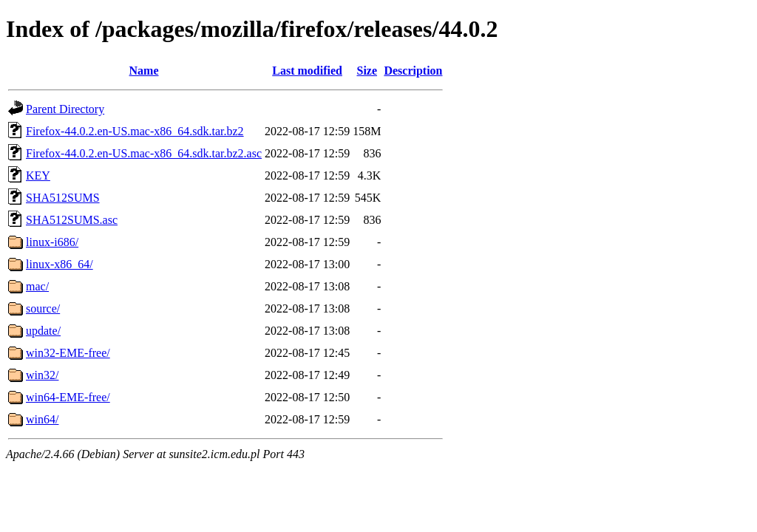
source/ (43, 308)
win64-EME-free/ (68, 397)
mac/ (37, 286)
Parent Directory (65, 109)
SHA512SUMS (63, 198)
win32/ (42, 375)
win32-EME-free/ (68, 353)
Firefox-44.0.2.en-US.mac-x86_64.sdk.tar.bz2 (135, 131)
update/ (43, 331)
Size (367, 71)
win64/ (42, 419)
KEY (38, 175)
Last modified (307, 71)
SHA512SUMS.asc (72, 220)
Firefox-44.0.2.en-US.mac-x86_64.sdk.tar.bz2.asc (144, 153)
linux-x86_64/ (60, 264)
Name (144, 71)
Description (413, 71)
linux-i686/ (52, 242)
